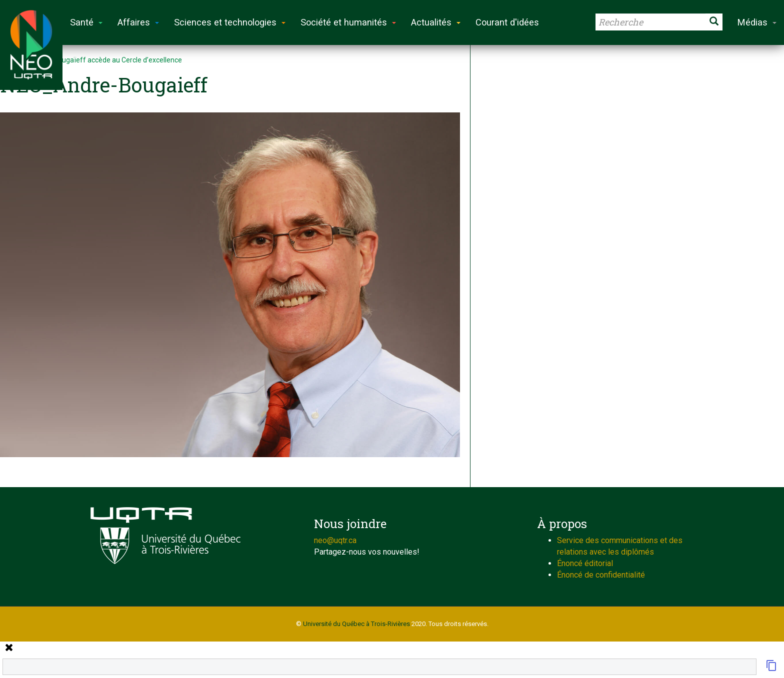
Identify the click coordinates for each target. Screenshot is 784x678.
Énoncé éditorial (585, 563)
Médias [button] (757, 22)
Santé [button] (86, 22)
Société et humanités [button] (348, 22)
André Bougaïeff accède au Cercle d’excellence (107, 60)
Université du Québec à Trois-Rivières (356, 624)
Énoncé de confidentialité (601, 575)
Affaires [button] (138, 22)
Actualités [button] (436, 22)
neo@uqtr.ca (335, 540)
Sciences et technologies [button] (230, 22)
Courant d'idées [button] (507, 22)
